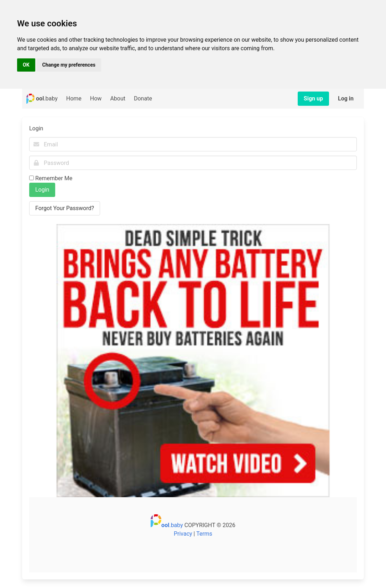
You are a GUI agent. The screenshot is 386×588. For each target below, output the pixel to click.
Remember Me (54, 178)
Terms (204, 534)
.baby (42, 99)
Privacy (183, 534)
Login (42, 190)
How (96, 98)
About (118, 98)
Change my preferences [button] (69, 65)
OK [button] (26, 65)
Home (74, 98)
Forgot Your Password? (65, 208)
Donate (143, 98)
